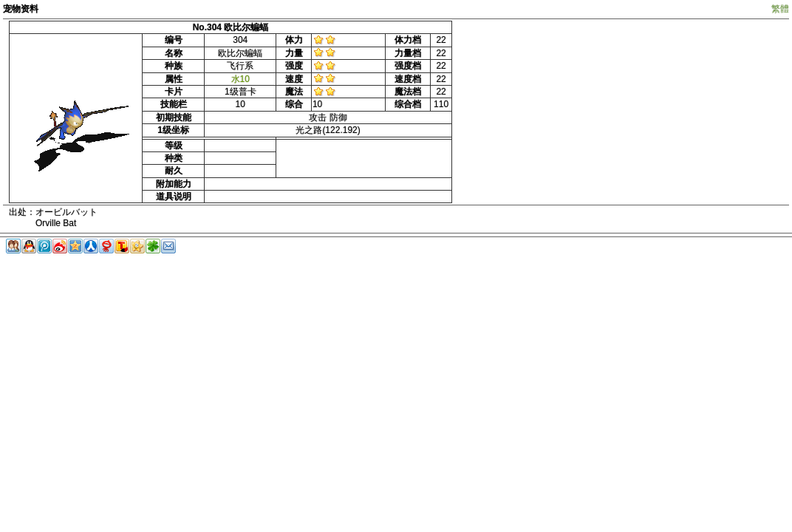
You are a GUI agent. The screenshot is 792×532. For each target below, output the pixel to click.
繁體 (780, 9)
